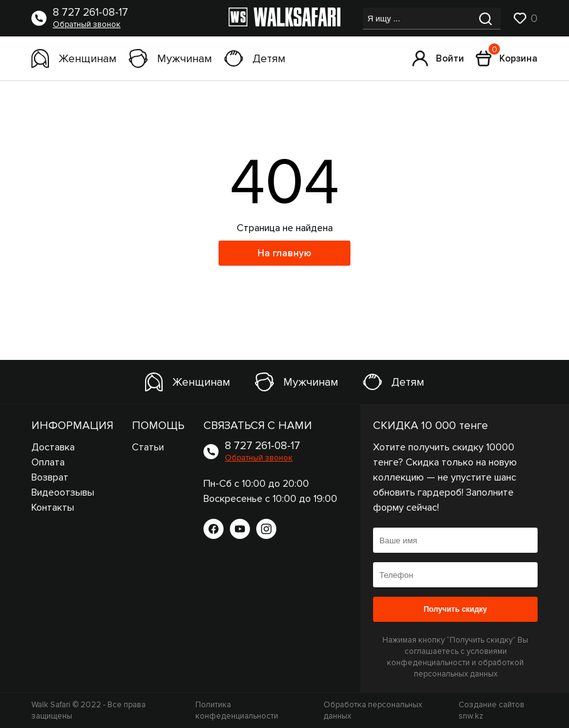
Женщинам (74, 58)
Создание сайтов (491, 710)
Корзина (507, 58)
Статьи (148, 447)
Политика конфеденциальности (237, 710)
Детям (255, 58)
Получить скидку (455, 609)
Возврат (50, 477)
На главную (284, 253)
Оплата (48, 462)
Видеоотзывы (63, 492)
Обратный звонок (87, 24)
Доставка (53, 447)
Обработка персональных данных (373, 710)
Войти (438, 58)
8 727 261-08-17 (90, 13)
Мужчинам (170, 58)
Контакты (53, 508)
